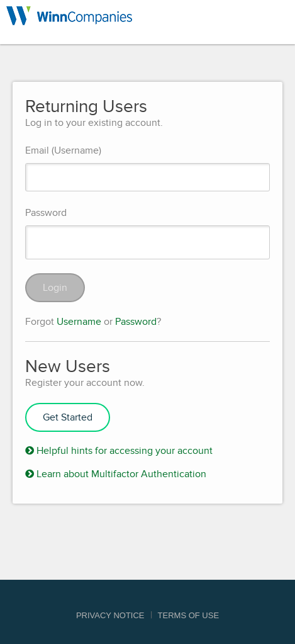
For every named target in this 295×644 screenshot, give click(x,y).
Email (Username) (63, 150)
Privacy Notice (110, 615)
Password (46, 213)
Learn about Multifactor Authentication (116, 474)
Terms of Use (189, 615)
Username (79, 322)
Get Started (68, 417)
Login (55, 288)
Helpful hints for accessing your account (119, 451)
